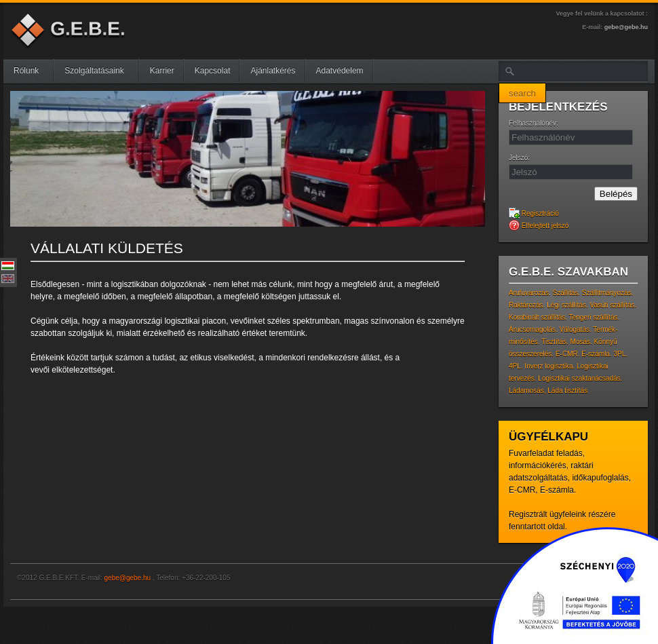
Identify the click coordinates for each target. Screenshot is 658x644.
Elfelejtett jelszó (539, 226)
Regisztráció (534, 213)
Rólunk (32, 71)
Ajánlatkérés (273, 71)
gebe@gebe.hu (626, 27)
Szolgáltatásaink (99, 71)
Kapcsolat (213, 71)
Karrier (162, 71)
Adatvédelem (340, 71)
